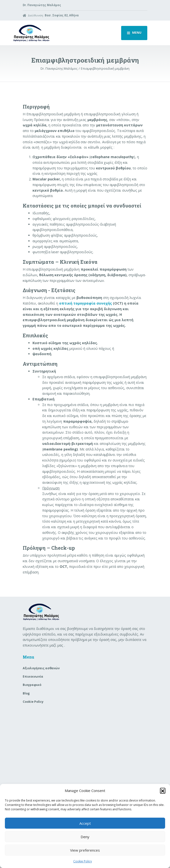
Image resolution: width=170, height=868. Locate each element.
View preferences (85, 850)
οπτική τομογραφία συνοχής (85, 303)
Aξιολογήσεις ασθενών (41, 668)
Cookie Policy (83, 861)
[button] (163, 791)
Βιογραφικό (32, 685)
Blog (26, 693)
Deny (85, 837)
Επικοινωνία (33, 676)
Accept (85, 823)
